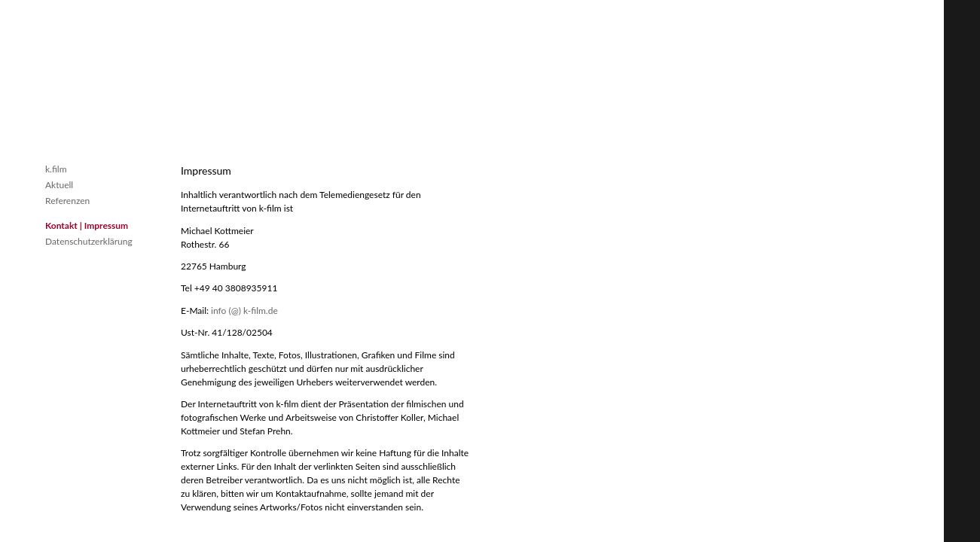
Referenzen (67, 201)
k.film (56, 169)
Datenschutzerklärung (89, 241)
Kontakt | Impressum (87, 225)
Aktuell (59, 185)
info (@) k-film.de (244, 311)
